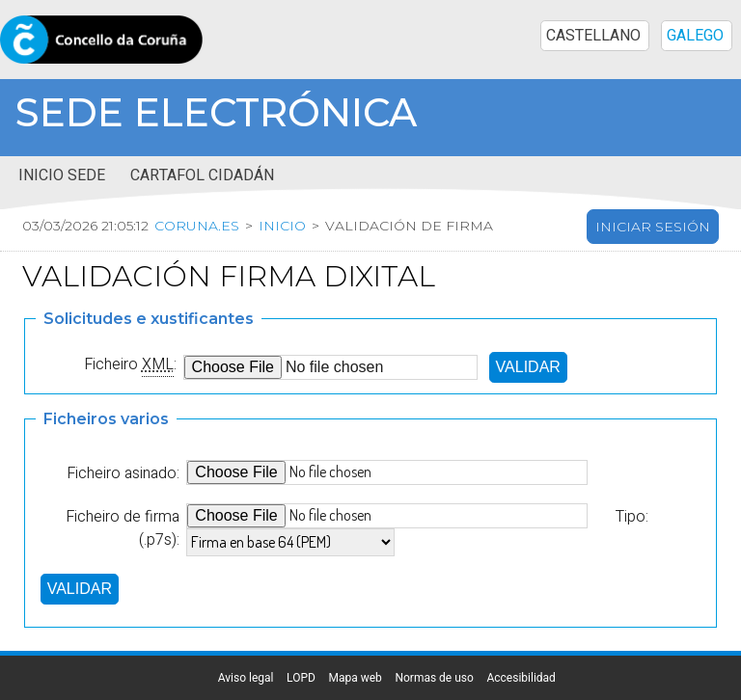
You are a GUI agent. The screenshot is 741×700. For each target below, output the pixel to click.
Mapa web (355, 678)
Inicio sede (62, 175)
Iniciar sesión (653, 227)
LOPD (301, 678)
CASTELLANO (593, 36)
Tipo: (632, 517)
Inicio (282, 226)
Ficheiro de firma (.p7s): (123, 528)
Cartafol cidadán (202, 175)
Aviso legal (246, 678)
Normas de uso (434, 678)
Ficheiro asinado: (123, 473)
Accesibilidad (521, 678)
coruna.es (197, 226)
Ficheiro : (130, 365)
